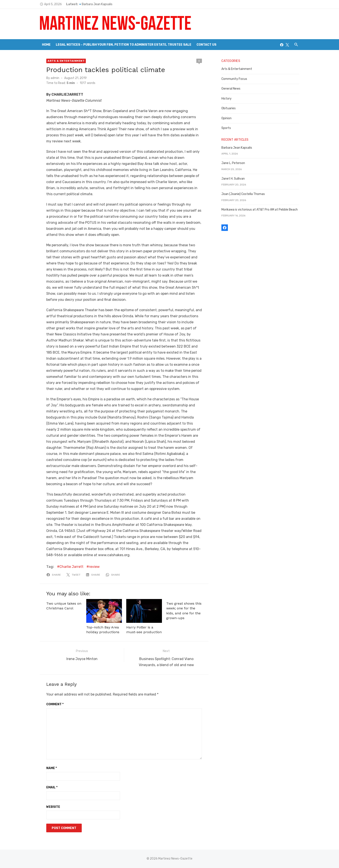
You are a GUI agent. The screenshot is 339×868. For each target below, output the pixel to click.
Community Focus (234, 79)
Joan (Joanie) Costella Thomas (243, 194)
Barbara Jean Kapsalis (97, 4)
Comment (55, 704)
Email (52, 787)
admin (55, 78)
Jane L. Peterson (233, 163)
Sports (226, 128)
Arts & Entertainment (66, 61)
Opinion (226, 118)
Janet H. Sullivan (233, 179)
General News (231, 89)
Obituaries (229, 108)
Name (52, 768)
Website (53, 807)
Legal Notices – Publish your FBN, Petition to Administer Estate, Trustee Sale (124, 45)
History (226, 99)
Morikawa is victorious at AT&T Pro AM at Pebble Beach (260, 210)
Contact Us (206, 45)
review (94, 567)
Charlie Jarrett (71, 567)
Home (46, 45)
